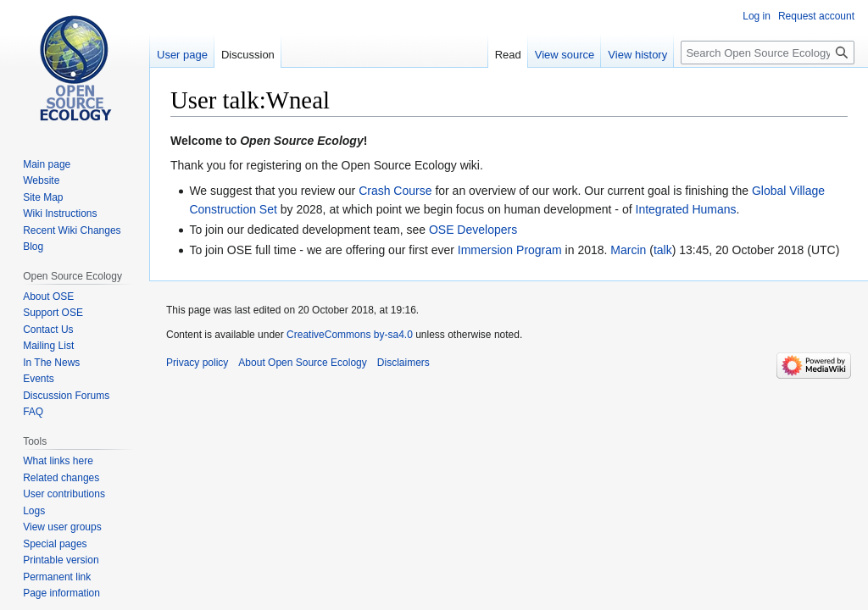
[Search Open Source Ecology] (768, 53)
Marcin (628, 250)
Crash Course (395, 191)
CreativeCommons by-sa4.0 (350, 335)
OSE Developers (473, 230)
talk (663, 250)
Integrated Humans (686, 209)
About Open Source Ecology (302, 363)
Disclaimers (403, 363)
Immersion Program (510, 250)
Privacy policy (197, 363)
